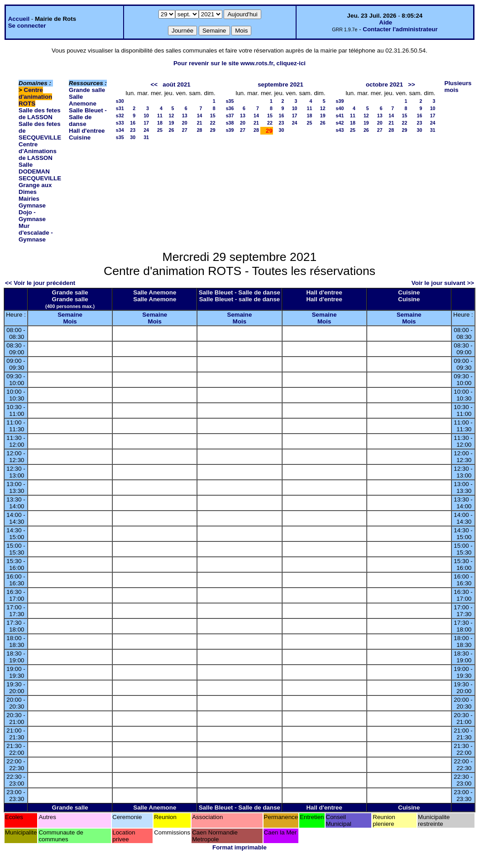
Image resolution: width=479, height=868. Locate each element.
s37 (230, 116)
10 (146, 116)
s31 (120, 108)
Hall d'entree (87, 131)
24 (146, 130)
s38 (230, 123)
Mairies (29, 199)
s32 (120, 116)
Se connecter (27, 26)
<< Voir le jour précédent (40, 283)
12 (172, 116)
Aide (386, 22)
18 (160, 123)
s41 (340, 116)
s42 (340, 123)
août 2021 (177, 84)
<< (154, 84)
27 (185, 130)
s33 (120, 123)
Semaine (70, 315)
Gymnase (32, 205)
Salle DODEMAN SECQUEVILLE (40, 171)
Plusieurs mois (458, 87)
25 (160, 130)
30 (133, 137)
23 (133, 130)
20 (185, 123)
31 (146, 137)
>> (412, 84)
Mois (70, 321)
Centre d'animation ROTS (35, 97)
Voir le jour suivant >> (443, 283)
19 (172, 123)
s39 (230, 130)
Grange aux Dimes (35, 188)
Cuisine (80, 137)
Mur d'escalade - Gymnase (36, 233)
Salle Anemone (83, 100)
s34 (120, 130)
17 (146, 123)
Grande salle (87, 90)
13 (185, 116)
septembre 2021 (280, 84)
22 (213, 123)
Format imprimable (239, 847)
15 (213, 116)
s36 (230, 108)
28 (200, 130)
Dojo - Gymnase (32, 216)
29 (213, 130)
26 (172, 130)
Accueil (19, 19)
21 (200, 123)
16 (133, 123)
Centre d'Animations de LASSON (38, 151)
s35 (120, 137)
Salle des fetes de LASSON (40, 114)
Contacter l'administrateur (400, 29)
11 (160, 116)
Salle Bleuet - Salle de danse (88, 117)
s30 (120, 101)
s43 (340, 130)
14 (200, 116)
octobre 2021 (384, 84)
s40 (340, 108)
